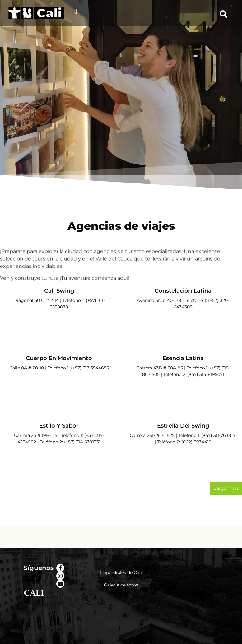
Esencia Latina (183, 358)
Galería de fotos (121, 585)
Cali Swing (59, 291)
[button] (75, 11)
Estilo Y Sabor (59, 426)
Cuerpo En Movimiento (59, 358)
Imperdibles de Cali (121, 572)
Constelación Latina (183, 291)
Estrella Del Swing (183, 426)
